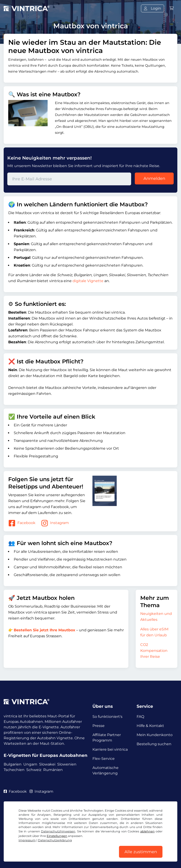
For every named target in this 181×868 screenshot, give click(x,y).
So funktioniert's (107, 717)
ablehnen (147, 831)
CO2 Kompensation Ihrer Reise (154, 651)
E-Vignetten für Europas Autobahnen (46, 755)
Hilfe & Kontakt (150, 726)
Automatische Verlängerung (105, 770)
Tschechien (14, 770)
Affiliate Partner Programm (107, 738)
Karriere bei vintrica (110, 749)
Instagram (55, 523)
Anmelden (154, 178)
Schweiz (34, 770)
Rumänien (53, 770)
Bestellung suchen (154, 744)
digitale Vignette (88, 281)
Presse (99, 726)
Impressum (27, 840)
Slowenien (67, 764)
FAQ (140, 717)
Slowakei (47, 764)
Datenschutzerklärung (55, 840)
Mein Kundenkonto (155, 735)
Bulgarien (13, 764)
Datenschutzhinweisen (58, 831)
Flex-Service (104, 759)
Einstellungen (57, 836)
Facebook (22, 523)
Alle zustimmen (141, 852)
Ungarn (30, 764)
